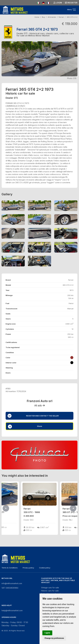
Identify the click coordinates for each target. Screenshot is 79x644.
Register (71, 3)
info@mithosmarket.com (12, 583)
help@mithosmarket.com (12, 610)
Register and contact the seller (33, 416)
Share (25, 427)
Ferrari (61, 17)
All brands (52, 17)
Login (58, 3)
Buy (43, 17)
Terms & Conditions (10, 568)
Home (37, 17)
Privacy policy (28, 568)
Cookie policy (45, 568)
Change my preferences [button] (54, 638)
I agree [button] (47, 633)
